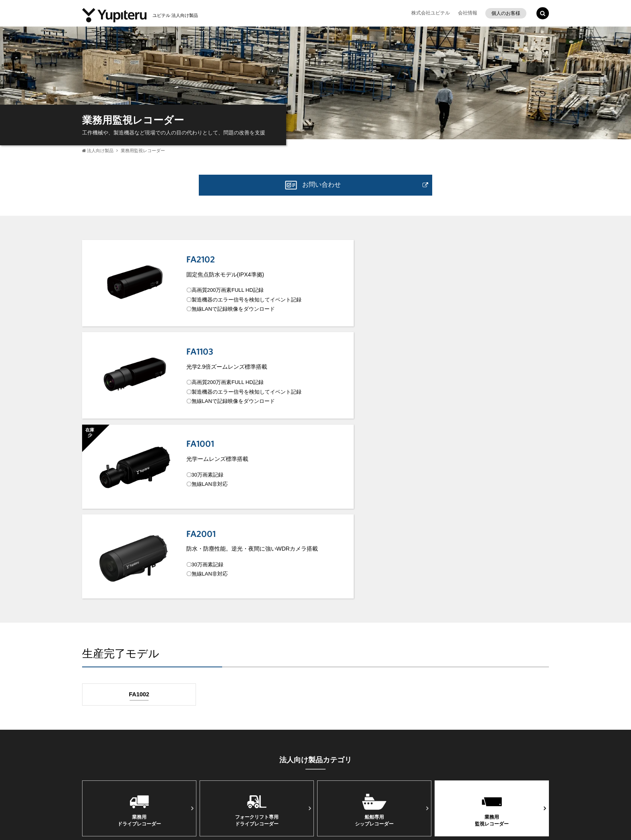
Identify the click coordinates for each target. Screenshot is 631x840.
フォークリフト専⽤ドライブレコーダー (257, 619)
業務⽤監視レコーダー (492, 619)
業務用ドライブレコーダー (139, 619)
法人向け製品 (100, 151)
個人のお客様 (506, 13)
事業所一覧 (101, 782)
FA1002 (139, 503)
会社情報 (468, 13)
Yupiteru (521, 784)
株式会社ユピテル (431, 13)
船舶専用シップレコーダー (374, 619)
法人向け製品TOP (316, 688)
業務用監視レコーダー (143, 151)
